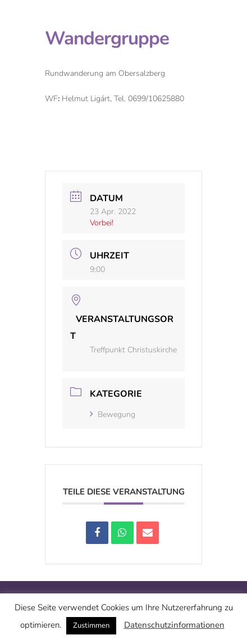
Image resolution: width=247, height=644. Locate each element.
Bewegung (113, 414)
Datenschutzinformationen (174, 625)
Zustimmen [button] (91, 625)
